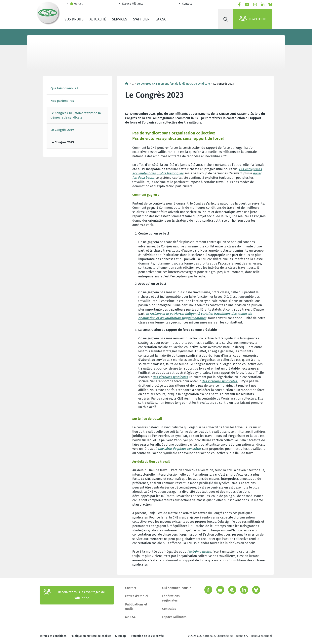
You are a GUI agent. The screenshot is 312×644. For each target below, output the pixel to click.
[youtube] (247, 5)
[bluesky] (270, 5)
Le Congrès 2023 (62, 142)
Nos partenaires (62, 101)
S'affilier (141, 19)
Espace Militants (133, 4)
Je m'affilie (253, 19)
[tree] (77, 115)
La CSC (161, 19)
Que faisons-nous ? (64, 88)
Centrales (169, 609)
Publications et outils (136, 607)
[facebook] (239, 5)
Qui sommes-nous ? (176, 588)
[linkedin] (263, 5)
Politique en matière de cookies (91, 636)
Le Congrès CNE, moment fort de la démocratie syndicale (76, 115)
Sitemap (120, 636)
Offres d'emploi (137, 596)
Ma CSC (77, 4)
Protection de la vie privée (147, 636)
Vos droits (74, 19)
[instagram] (255, 5)
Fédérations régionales (171, 598)
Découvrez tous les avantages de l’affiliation (74, 595)
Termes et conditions (53, 636)
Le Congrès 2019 (62, 130)
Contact (187, 4)
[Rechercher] (226, 19)
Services (120, 19)
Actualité (98, 19)
